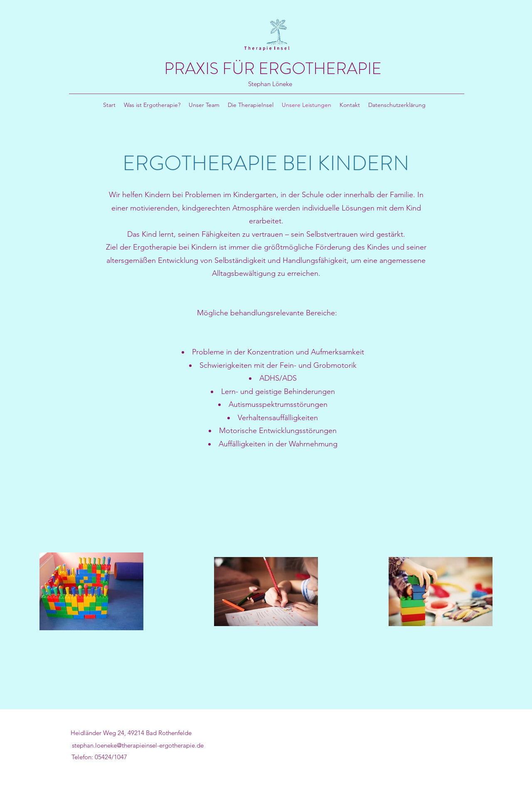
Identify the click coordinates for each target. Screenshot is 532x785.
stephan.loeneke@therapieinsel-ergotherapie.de (138, 745)
